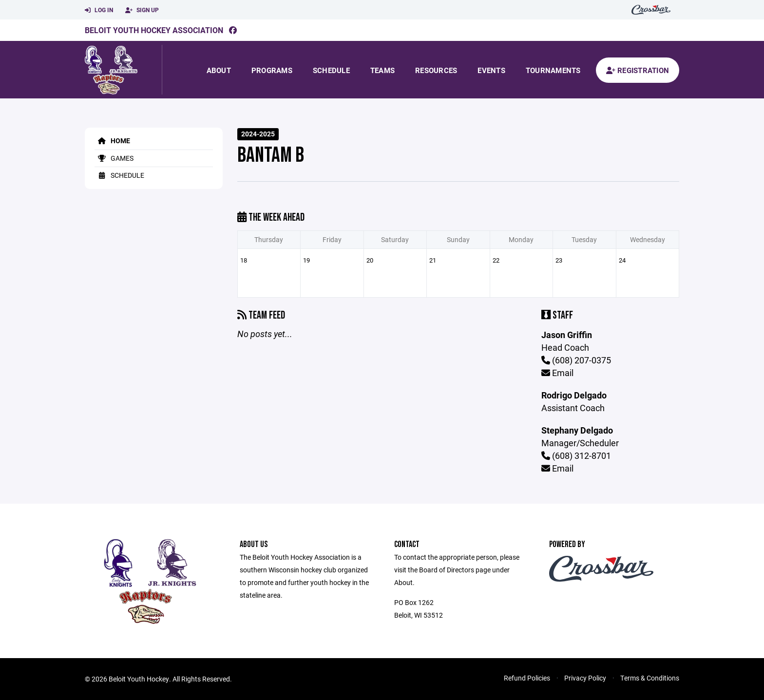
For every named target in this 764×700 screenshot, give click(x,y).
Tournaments (553, 70)
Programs (272, 70)
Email (557, 373)
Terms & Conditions (650, 678)
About (219, 70)
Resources (436, 70)
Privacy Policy (585, 678)
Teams (382, 70)
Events (491, 70)
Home (112, 141)
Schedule (331, 70)
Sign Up (142, 10)
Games (114, 158)
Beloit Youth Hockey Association (154, 30)
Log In (99, 10)
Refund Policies (527, 678)
